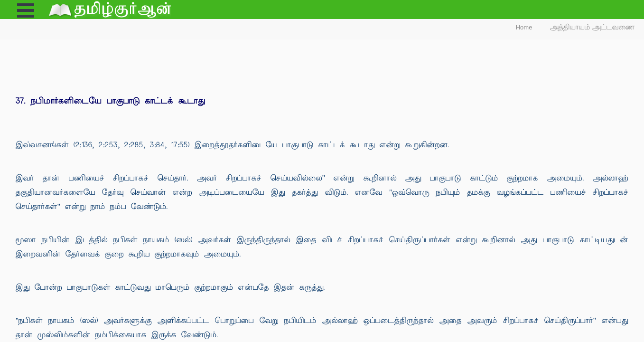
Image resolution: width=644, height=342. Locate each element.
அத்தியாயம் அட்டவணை (593, 27)
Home (524, 27)
